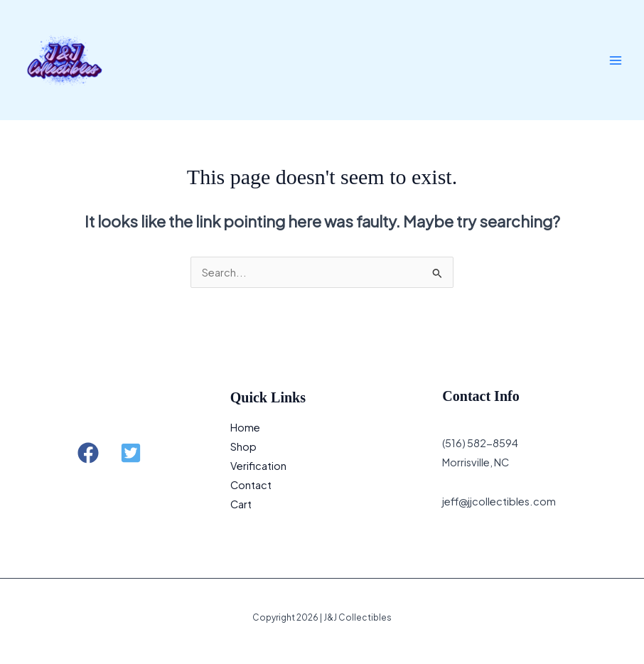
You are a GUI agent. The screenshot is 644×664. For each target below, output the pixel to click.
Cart (241, 504)
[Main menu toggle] (616, 60)
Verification (258, 466)
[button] (88, 453)
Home (245, 427)
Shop (243, 446)
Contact (251, 485)
